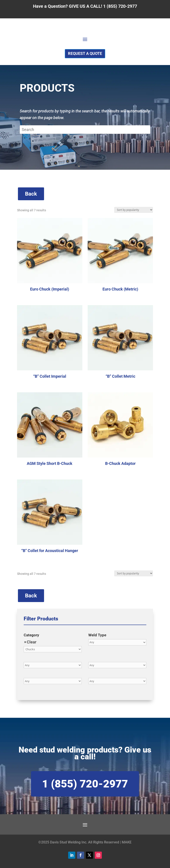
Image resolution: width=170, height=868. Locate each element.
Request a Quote (85, 53)
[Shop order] (134, 210)
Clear (32, 642)
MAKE (127, 842)
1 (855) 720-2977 (85, 784)
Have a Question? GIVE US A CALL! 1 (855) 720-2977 (85, 6)
